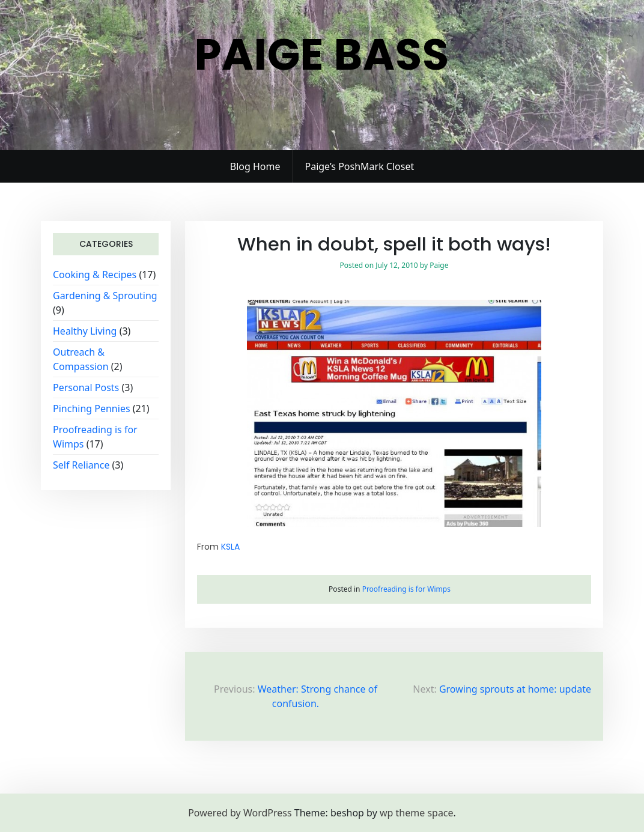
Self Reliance (81, 465)
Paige (439, 265)
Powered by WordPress (240, 813)
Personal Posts (86, 387)
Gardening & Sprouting (105, 296)
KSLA (230, 547)
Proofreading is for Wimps (406, 589)
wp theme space (417, 813)
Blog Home (255, 166)
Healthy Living (85, 331)
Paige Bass (322, 54)
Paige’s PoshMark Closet (360, 166)
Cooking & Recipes (95, 275)
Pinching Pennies (92, 408)
